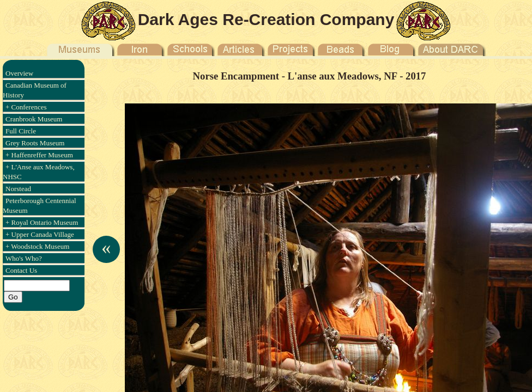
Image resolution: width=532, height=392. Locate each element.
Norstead (18, 189)
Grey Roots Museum (35, 143)
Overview (19, 73)
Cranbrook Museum (34, 119)
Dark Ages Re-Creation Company (266, 19)
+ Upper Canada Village (40, 234)
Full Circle (21, 131)
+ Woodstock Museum (37, 246)
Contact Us (21, 270)
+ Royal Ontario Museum (42, 222)
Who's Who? (24, 258)
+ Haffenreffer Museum (39, 155)
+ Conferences (26, 107)
